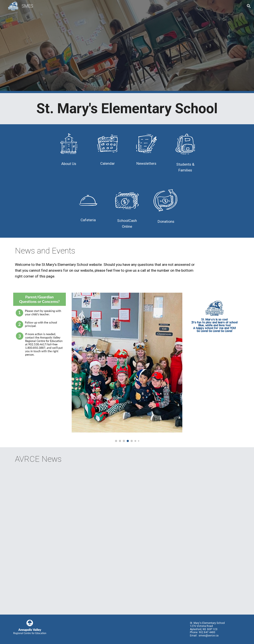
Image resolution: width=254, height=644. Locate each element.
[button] (249, 6)
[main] (127, 109)
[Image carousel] (127, 367)
